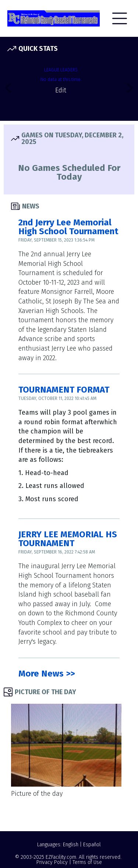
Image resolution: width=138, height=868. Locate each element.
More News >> (47, 674)
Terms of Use (87, 862)
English (71, 845)
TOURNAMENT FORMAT (64, 390)
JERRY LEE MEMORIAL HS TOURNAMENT (68, 539)
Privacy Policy (52, 862)
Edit (61, 90)
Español (92, 845)
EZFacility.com (61, 857)
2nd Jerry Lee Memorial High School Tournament (68, 227)
